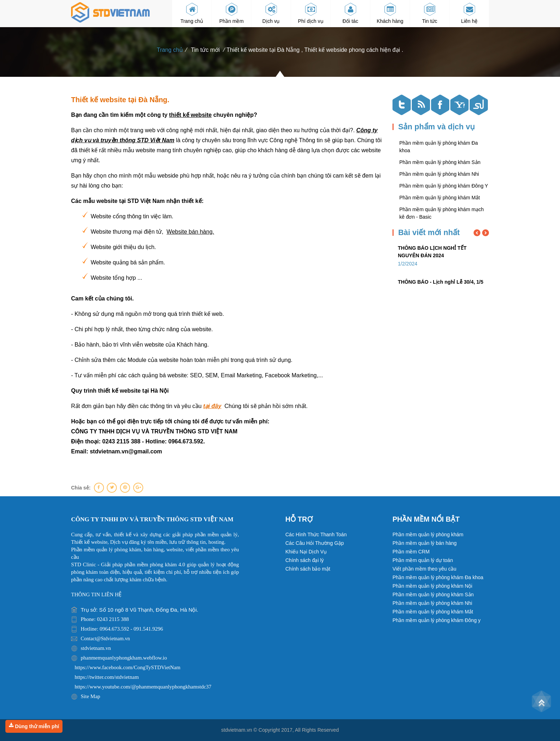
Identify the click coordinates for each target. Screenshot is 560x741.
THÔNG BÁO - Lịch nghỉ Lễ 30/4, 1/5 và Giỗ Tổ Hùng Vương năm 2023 (441, 286)
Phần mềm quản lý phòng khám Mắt (440, 198)
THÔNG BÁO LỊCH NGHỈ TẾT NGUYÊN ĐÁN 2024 (432, 252)
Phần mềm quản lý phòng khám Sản (440, 162)
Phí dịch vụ (311, 13)
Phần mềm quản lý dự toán (423, 560)
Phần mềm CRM (411, 552)
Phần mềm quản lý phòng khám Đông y (437, 620)
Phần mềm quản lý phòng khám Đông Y (444, 186)
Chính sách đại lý (305, 560)
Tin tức (430, 13)
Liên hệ (469, 13)
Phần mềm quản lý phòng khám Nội (432, 586)
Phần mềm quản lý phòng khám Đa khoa (438, 577)
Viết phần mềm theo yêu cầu (424, 569)
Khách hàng (390, 13)
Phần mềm (231, 13)
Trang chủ (192, 13)
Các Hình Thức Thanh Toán (316, 534)
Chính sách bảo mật (308, 569)
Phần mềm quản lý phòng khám (428, 534)
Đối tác (350, 13)
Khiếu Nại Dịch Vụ (306, 552)
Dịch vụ (271, 13)
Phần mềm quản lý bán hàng (425, 543)
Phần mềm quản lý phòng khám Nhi (439, 174)
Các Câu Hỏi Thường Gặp (315, 543)
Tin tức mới (206, 50)
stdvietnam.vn (236, 730)
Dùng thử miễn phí (34, 726)
